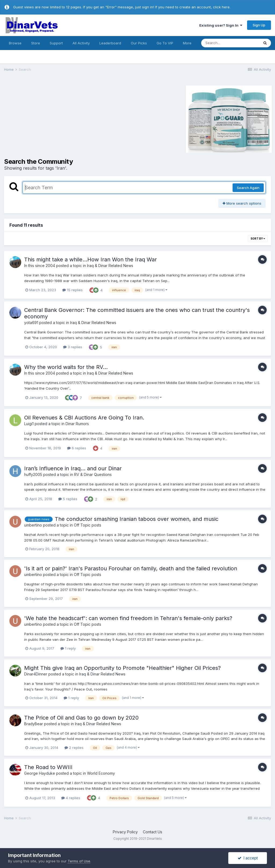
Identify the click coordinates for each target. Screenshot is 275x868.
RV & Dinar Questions (93, 474)
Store (36, 43)
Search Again (248, 188)
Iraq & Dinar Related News (110, 266)
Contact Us (153, 832)
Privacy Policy (125, 832)
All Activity (81, 43)
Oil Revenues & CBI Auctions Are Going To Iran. (84, 418)
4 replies (71, 798)
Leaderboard (110, 43)
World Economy (101, 773)
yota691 (31, 323)
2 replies (74, 748)
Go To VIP (165, 43)
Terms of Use (79, 861)
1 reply (68, 648)
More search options (242, 203)
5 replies (68, 499)
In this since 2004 (40, 266)
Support (56, 43)
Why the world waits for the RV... (66, 367)
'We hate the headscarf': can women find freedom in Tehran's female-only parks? (128, 618)
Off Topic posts (88, 525)
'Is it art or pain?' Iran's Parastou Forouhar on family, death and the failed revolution (131, 568)
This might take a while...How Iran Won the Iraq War (91, 259)
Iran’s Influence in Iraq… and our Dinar (73, 468)
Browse (15, 43)
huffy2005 (33, 474)
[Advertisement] (49, 118)
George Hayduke (40, 773)
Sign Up (259, 25)
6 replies (77, 448)
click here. (222, 7)
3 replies (73, 347)
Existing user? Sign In (221, 25)
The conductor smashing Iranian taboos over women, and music (137, 519)
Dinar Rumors (77, 424)
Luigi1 (29, 424)
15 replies (73, 290)
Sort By (258, 239)
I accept (248, 858)
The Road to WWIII (48, 767)
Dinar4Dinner (36, 674)
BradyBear (34, 724)
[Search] (230, 43)
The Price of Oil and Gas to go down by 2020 (81, 718)
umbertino (33, 525)
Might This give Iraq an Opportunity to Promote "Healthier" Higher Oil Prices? (122, 668)
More (187, 43)
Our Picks (139, 43)
